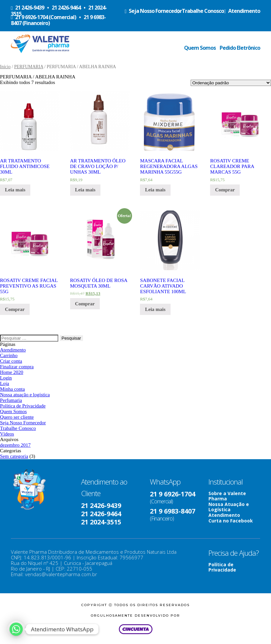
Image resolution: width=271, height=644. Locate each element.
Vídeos (7, 434)
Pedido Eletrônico (240, 48)
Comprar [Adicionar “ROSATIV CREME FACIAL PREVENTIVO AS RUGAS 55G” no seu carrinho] (15, 309)
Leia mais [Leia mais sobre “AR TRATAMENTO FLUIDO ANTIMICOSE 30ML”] (15, 190)
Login (6, 378)
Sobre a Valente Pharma (227, 496)
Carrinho (9, 355)
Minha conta (12, 389)
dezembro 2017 (15, 445)
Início (5, 67)
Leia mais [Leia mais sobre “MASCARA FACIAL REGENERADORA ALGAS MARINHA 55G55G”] (155, 190)
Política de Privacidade (23, 406)
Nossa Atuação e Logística (229, 507)
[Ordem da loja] (231, 83)
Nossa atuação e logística (25, 395)
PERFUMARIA (29, 67)
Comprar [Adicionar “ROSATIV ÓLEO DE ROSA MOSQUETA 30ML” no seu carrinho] (85, 304)
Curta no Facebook (231, 521)
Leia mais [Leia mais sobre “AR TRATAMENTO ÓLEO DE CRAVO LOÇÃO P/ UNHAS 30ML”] (85, 190)
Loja (5, 383)
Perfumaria (11, 400)
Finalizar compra (17, 367)
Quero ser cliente (17, 417)
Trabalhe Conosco (18, 428)
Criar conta (11, 361)
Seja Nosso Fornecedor (23, 423)
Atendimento (13, 350)
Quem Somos (200, 48)
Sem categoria (14, 456)
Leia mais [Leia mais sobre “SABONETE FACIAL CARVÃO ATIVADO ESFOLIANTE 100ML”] (155, 309)
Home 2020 (12, 372)
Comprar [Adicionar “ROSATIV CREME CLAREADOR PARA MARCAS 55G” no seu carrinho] (225, 190)
